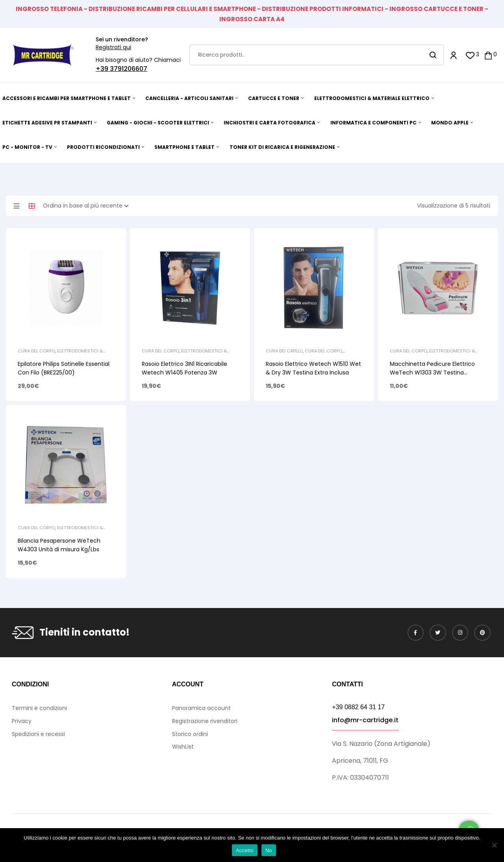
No (269, 850)
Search (433, 55)
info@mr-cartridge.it (365, 720)
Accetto (245, 850)
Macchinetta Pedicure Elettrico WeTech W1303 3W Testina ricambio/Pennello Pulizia (432, 373)
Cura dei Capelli (284, 351)
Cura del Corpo (36, 351)
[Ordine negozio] (88, 206)
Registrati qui (113, 47)
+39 (103, 69)
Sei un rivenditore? (122, 39)
